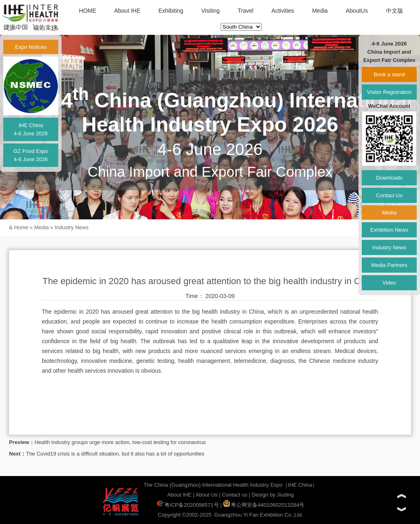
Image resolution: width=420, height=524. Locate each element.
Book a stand (389, 74)
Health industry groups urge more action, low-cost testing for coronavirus (120, 442)
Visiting (211, 11)
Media (320, 11)
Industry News (71, 227)
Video (389, 283)
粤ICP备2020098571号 (188, 505)
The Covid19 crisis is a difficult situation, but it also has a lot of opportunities (115, 454)
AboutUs (357, 11)
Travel (246, 11)
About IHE (127, 11)
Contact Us (389, 195)
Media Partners (389, 265)
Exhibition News (389, 230)
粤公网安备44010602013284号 (264, 505)
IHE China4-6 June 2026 (31, 129)
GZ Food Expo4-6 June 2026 (31, 155)
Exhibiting (171, 11)
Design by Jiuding (273, 495)
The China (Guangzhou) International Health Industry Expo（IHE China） (231, 485)
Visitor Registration (389, 92)
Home (21, 227)
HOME (88, 11)
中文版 (395, 11)
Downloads (389, 178)
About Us (207, 495)
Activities (283, 11)
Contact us (235, 495)
